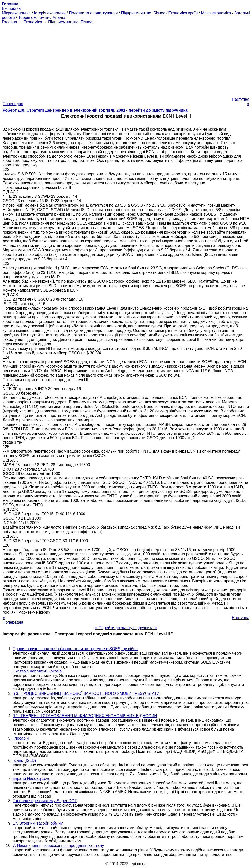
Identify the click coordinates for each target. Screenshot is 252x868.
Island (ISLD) (24, 761)
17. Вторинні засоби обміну (38, 823)
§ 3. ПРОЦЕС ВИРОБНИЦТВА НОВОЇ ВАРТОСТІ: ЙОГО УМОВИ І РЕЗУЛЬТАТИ (86, 693)
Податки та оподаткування (93, 13)
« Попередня (13, 101)
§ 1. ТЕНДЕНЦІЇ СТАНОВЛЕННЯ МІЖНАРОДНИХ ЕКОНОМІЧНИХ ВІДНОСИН (85, 716)
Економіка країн (183, 13)
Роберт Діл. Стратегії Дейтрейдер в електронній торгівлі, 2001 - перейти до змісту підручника (95, 110)
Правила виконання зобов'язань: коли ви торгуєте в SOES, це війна (75, 649)
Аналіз (59, 18)
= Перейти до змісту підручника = (126, 628)
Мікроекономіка (16, 13)
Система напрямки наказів (37, 671)
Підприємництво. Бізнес (143, 13)
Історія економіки (50, 13)
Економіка (11, 9)
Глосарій (21, 738)
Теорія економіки (34, 18)
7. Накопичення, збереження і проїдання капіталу (58, 846)
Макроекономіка (216, 13)
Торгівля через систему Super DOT (45, 801)
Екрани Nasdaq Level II (34, 778)
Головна (10, 22)
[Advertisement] (126, 59)
